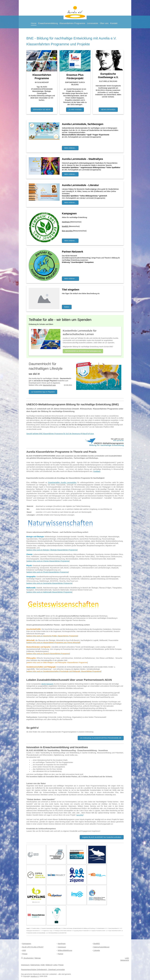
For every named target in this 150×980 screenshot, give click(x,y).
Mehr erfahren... (70, 148)
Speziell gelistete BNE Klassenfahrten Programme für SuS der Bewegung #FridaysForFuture (60, 434)
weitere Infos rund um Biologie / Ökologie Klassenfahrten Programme (52, 550)
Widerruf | (49, 965)
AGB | (43, 965)
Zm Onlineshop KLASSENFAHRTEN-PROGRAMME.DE (101, 738)
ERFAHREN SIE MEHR (42, 110)
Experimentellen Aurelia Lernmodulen (62, 482)
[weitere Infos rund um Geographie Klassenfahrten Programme (49, 583)
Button (67, 307)
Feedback (97, 471)
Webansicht (125, 960)
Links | (56, 965)
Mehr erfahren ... (70, 279)
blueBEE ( (66, 226)
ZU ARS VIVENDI (75, 110)
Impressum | (26, 965)
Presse (61, 965)
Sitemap (38, 958)
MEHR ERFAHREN (108, 110)
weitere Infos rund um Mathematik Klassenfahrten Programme (49, 592)
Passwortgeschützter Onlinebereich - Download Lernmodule (43, 970)
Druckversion (27, 958)
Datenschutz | (36, 965)
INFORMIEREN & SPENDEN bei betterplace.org (83, 351)
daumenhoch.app (49, 385)
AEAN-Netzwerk (47, 684)
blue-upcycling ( (68, 231)
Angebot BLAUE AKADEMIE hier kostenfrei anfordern (102, 837)
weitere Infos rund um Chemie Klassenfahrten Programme (48, 561)
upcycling (80, 815)
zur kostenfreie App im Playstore (43, 392)
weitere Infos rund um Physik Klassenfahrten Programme (48, 572)
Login (127, 958)
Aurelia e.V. (35, 976)
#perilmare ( (66, 222)
